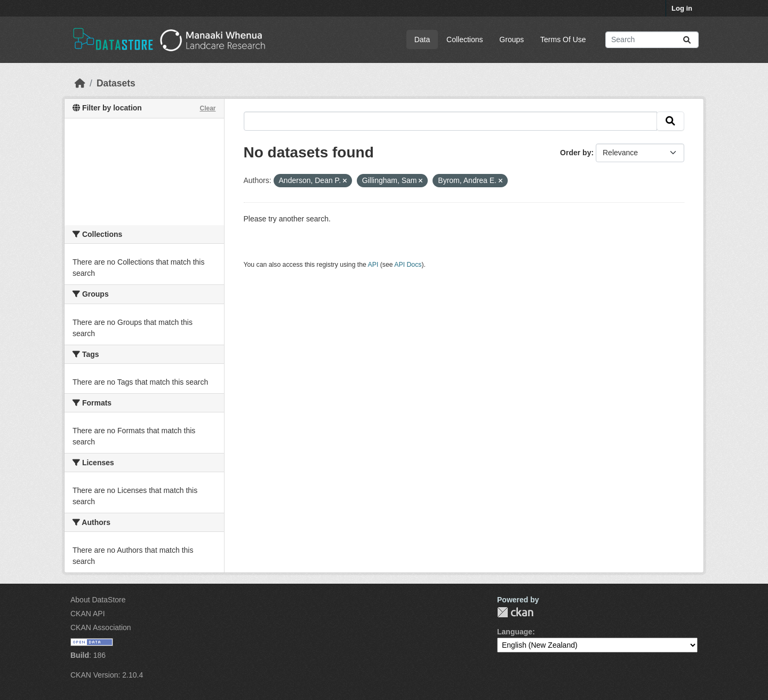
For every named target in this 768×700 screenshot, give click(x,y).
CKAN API (88, 614)
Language (515, 632)
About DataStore (98, 600)
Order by (575, 153)
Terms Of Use (563, 39)
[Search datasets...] (652, 40)
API (373, 265)
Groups (511, 39)
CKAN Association (101, 627)
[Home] (80, 83)
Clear (207, 108)
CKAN (515, 612)
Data (422, 39)
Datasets (116, 83)
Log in (682, 8)
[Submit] (687, 40)
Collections (465, 39)
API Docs (408, 265)
